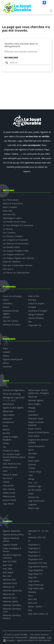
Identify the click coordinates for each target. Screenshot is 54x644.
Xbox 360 (32, 599)
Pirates (6, 307)
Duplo (31, 493)
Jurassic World (9, 500)
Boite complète (10, 207)
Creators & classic (11, 451)
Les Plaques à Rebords (13, 254)
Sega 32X (32, 577)
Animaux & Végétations (14, 390)
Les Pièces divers (11, 200)
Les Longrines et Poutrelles (15, 240)
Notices (32, 411)
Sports (31, 450)
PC (29, 541)
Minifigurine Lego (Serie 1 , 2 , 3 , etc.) (14, 399)
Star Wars (33, 453)
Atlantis (6, 429)
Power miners (35, 429)
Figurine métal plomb (13, 359)
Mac (30, 610)
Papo (5, 348)
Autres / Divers (35, 607)
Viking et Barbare (36, 314)
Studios (32, 457)
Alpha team (8, 411)
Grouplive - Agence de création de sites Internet (28, 640)
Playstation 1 (34, 545)
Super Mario (34, 461)
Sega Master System (38, 567)
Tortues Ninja (34, 472)
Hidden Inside (9, 493)
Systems (32, 464)
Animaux (32, 300)
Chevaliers (7, 303)
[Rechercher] (29, 63)
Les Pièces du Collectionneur (16, 273)
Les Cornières (9, 233)
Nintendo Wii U (10, 598)
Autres (6, 363)
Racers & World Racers (39, 432)
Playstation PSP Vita (37, 563)
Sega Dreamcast (36, 585)
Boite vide (7, 211)
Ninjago (32, 408)
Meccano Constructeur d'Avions (18, 265)
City (4, 447)
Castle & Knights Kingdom (10, 438)
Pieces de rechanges (12, 296)
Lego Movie (8, 504)
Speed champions (36, 446)
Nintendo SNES (10, 583)
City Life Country (10, 321)
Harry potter (8, 485)
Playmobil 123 (35, 325)
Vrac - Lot (33, 483)
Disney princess (10, 467)
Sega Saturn (34, 581)
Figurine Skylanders (12, 531)
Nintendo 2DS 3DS (37, 537)
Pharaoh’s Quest (36, 419)
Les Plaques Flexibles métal (16, 251)
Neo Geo (7, 576)
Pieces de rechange (12, 394)
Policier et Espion (36, 303)
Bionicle (6, 433)
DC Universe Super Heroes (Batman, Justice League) (14, 457)
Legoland (32, 504)
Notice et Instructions (13, 203)
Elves (5, 471)
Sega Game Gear (36, 588)
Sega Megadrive (36, 570)
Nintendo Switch (10, 601)
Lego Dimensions (36, 501)
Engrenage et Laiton (12, 218)
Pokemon (7, 367)
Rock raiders (34, 436)
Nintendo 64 (8, 587)
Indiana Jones (9, 496)
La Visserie (8, 229)
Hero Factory (9, 489)
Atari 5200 (7, 565)
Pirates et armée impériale (36, 424)
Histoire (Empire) (36, 318)
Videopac (32, 592)
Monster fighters (36, 400)
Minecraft (33, 397)
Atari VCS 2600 (10, 561)
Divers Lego (34, 508)
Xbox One (33, 603)
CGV (49, 637)
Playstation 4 (34, 556)
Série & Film (34, 296)
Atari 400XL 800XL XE (38, 614)
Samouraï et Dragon (38, 311)
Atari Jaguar (8, 572)
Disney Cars (34, 497)
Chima (6, 443)
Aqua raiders (9, 415)
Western (7, 317)
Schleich (6, 352)
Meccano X (8, 269)
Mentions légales (37, 637)
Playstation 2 (34, 548)
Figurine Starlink (10, 545)
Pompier (32, 307)
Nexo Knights (34, 404)
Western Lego (35, 486)
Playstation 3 (34, 552)
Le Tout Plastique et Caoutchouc (18, 225)
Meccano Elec (9, 214)
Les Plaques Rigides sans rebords (18, 258)
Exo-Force (7, 478)
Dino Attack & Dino (12, 464)
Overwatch (33, 415)
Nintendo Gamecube (12, 591)
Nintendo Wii (9, 594)
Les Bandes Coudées (13, 236)
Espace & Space (10, 475)
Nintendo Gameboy (12, 605)
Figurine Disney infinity (13, 535)
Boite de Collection (12, 262)
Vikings (31, 479)
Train (30, 475)
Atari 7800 (7, 569)
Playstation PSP (35, 559)
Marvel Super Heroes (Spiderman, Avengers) (39, 392)
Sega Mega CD (35, 574)
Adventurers (8, 404)
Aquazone (7, 419)
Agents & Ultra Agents (13, 408)
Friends (6, 482)
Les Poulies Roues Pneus (14, 222)
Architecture (8, 422)
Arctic (5, 426)
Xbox (30, 596)
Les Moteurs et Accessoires (16, 244)
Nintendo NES (9, 580)
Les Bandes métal (11, 247)
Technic (32, 468)
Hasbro (6, 356)
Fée (30, 322)
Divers (6, 300)
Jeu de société (35, 490)
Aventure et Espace (12, 325)
